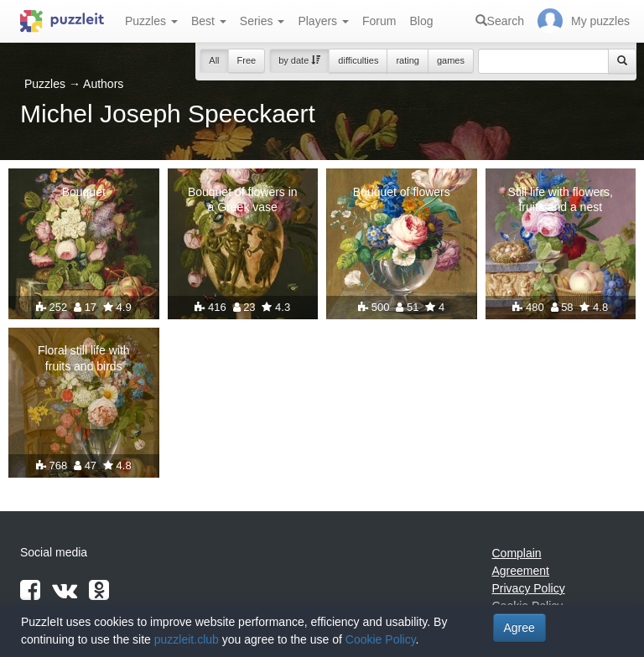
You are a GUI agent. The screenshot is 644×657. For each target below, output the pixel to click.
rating (408, 60)
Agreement (521, 571)
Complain (517, 553)
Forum (379, 21)
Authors (103, 84)
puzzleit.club (187, 639)
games (451, 60)
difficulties (358, 60)
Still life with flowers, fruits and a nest (561, 199)
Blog (421, 21)
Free (247, 60)
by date (299, 60)
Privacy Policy (529, 588)
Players (323, 21)
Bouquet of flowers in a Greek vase (243, 199)
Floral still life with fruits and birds (84, 358)
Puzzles (151, 21)
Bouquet (84, 192)
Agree (519, 628)
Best (209, 21)
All (214, 60)
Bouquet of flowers (402, 192)
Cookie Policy (381, 639)
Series (262, 21)
